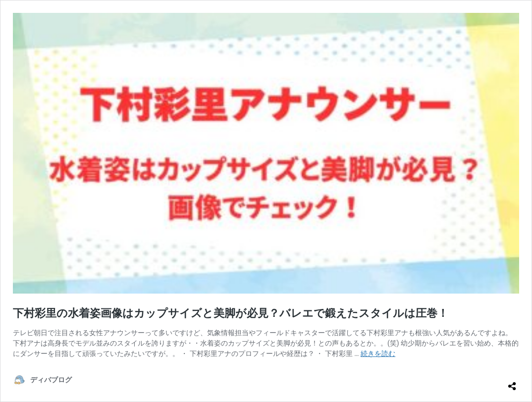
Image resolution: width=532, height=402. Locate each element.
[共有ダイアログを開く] (512, 382)
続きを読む (378, 353)
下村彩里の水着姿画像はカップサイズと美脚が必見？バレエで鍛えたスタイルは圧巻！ (231, 313)
